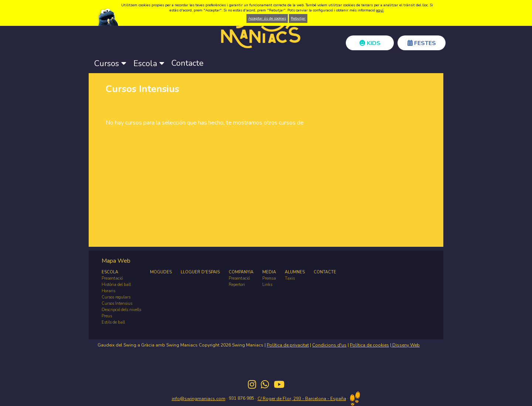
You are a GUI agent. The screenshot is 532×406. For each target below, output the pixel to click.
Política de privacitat (288, 345)
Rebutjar (298, 18)
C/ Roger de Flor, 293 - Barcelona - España (302, 399)
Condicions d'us (329, 345)
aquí (380, 10)
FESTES (422, 43)
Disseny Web (405, 345)
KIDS (370, 43)
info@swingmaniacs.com (199, 399)
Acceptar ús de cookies (267, 18)
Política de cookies (369, 345)
